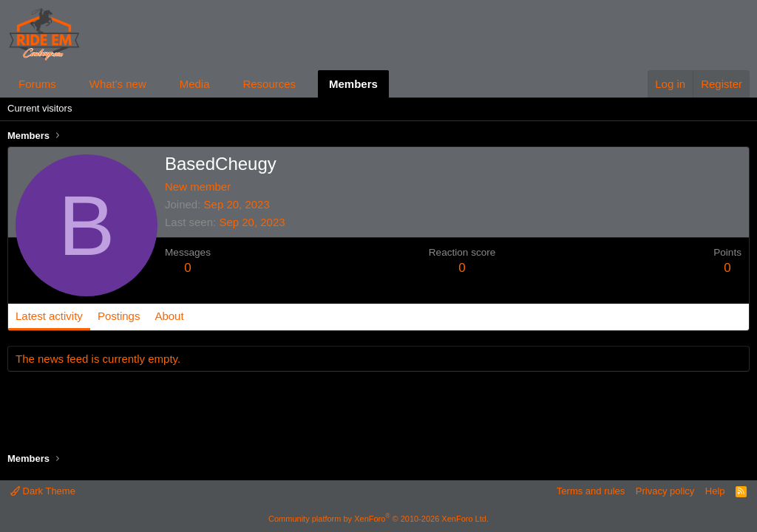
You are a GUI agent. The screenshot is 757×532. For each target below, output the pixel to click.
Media (195, 84)
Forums (37, 84)
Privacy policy (665, 491)
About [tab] (169, 316)
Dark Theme (43, 491)
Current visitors (40, 108)
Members (353, 84)
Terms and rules (591, 491)
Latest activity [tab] (49, 316)
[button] (68, 84)
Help (715, 491)
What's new (118, 84)
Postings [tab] (119, 316)
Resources (269, 84)
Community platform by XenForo (378, 519)
